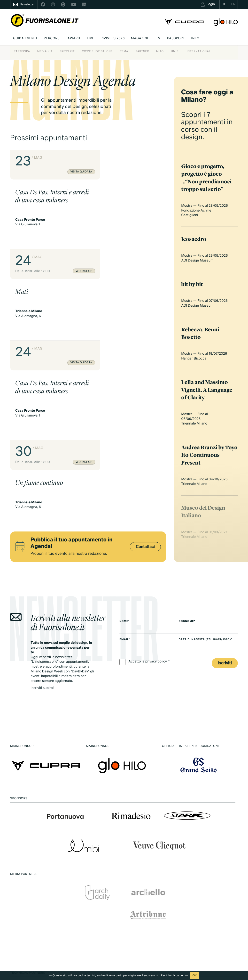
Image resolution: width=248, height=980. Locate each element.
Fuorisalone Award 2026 (110, 912)
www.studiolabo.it (28, 929)
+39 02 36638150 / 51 (29, 918)
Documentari (152, 957)
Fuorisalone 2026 (155, 900)
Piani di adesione (210, 882)
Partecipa (22, 52)
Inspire (97, 905)
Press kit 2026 (204, 896)
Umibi (175, 52)
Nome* (124, 455)
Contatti (199, 936)
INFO (195, 38)
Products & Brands (156, 964)
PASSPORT (176, 38)
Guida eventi (25, 38)
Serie (147, 950)
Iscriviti (225, 496)
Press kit (67, 52)
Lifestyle (149, 894)
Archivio (149, 914)
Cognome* (190, 455)
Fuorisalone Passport (209, 910)
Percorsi (52, 38)
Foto (95, 955)
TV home (149, 944)
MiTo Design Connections (212, 923)
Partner (142, 52)
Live (91, 38)
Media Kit (45, 52)
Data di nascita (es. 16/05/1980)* (209, 473)
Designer (99, 925)
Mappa (97, 892)
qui (182, 975)
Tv (158, 38)
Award (74, 38)
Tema (124, 52)
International (199, 52)
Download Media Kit (208, 890)
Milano (148, 880)
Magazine (140, 38)
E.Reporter (100, 962)
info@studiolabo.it (28, 924)
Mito (160, 52)
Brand (97, 918)
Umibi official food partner (212, 929)
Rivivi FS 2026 (113, 38)
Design (148, 887)
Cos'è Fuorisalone (97, 52)
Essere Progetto (154, 907)
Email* (125, 473)
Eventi (97, 885)
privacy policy (156, 495)
